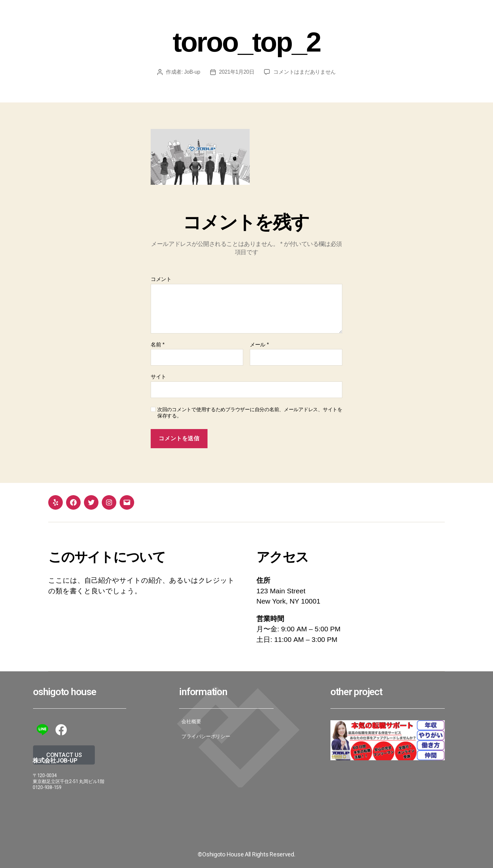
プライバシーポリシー (206, 736)
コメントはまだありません (305, 72)
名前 (158, 345)
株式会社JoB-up (55, 760)
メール (259, 345)
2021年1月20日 (237, 72)
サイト (158, 377)
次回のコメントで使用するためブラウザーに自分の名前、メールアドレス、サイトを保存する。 (250, 413)
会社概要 (191, 722)
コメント (161, 279)
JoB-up (192, 72)
